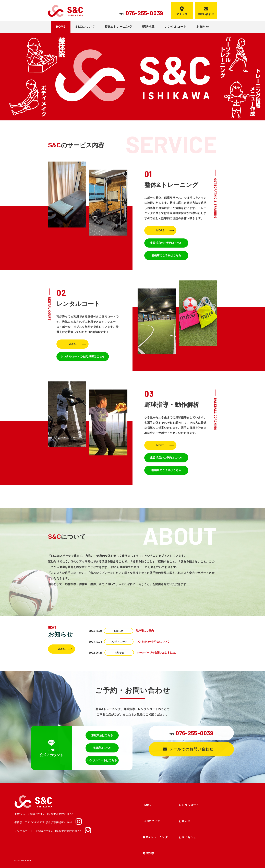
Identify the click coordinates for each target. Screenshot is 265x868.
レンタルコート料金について (153, 642)
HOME (61, 27)
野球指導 (148, 27)
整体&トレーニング (118, 27)
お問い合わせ (187, 837)
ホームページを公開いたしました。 (157, 653)
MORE (160, 232)
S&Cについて (85, 27)
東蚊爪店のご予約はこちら (166, 245)
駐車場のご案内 (145, 631)
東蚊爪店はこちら (102, 737)
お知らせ (203, 27)
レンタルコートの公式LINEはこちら (83, 358)
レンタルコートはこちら (102, 762)
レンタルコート (176, 27)
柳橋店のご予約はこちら (166, 257)
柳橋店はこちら (102, 749)
